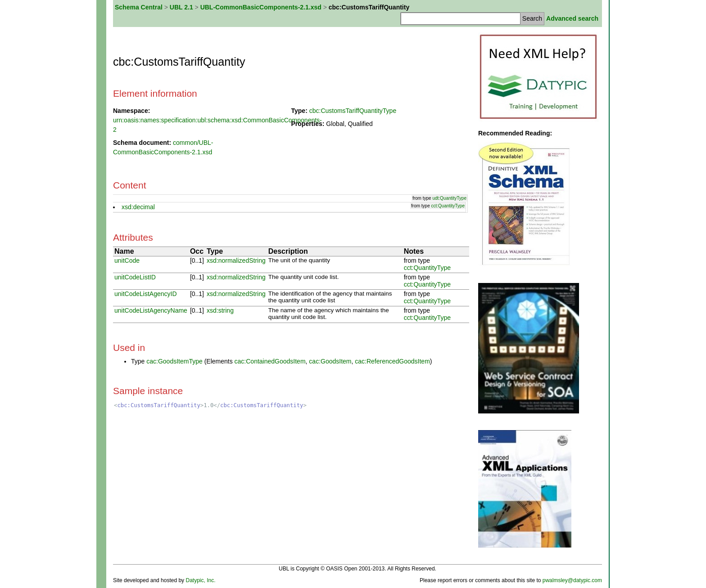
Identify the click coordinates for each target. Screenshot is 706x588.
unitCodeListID (135, 277)
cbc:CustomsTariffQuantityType (353, 111)
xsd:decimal (138, 207)
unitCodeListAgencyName (151, 310)
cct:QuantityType (448, 206)
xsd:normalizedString (236, 260)
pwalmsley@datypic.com (572, 580)
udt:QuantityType (449, 198)
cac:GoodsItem (330, 361)
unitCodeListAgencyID (146, 294)
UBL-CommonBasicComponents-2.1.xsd (261, 7)
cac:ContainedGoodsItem (270, 361)
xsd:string (220, 310)
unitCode (127, 260)
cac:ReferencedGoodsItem (392, 361)
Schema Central (139, 7)
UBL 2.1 (181, 7)
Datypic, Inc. (200, 580)
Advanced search (572, 18)
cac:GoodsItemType (174, 361)
